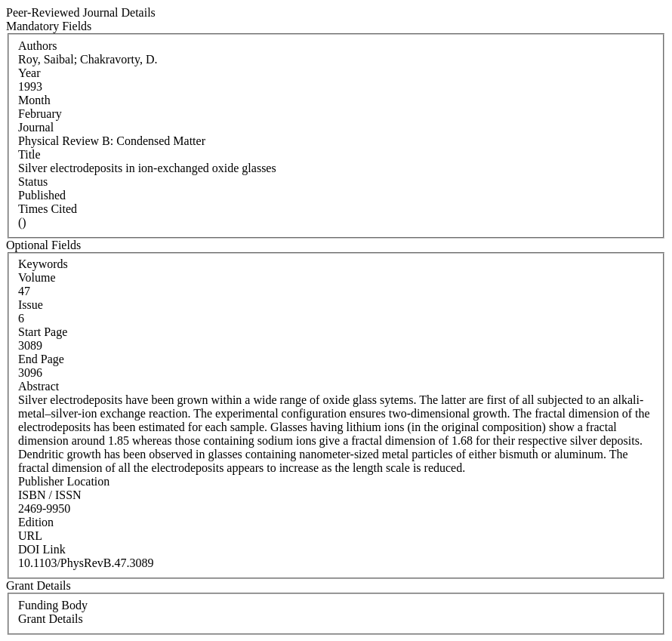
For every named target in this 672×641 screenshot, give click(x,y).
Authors (38, 46)
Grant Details (51, 619)
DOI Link (42, 549)
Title (29, 154)
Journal (36, 127)
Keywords (43, 264)
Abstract (39, 386)
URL (30, 536)
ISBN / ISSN (50, 495)
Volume (37, 277)
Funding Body (53, 605)
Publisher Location (64, 481)
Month (34, 100)
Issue (31, 305)
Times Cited (48, 209)
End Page (41, 359)
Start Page (43, 332)
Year (29, 73)
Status (33, 182)
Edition (36, 522)
